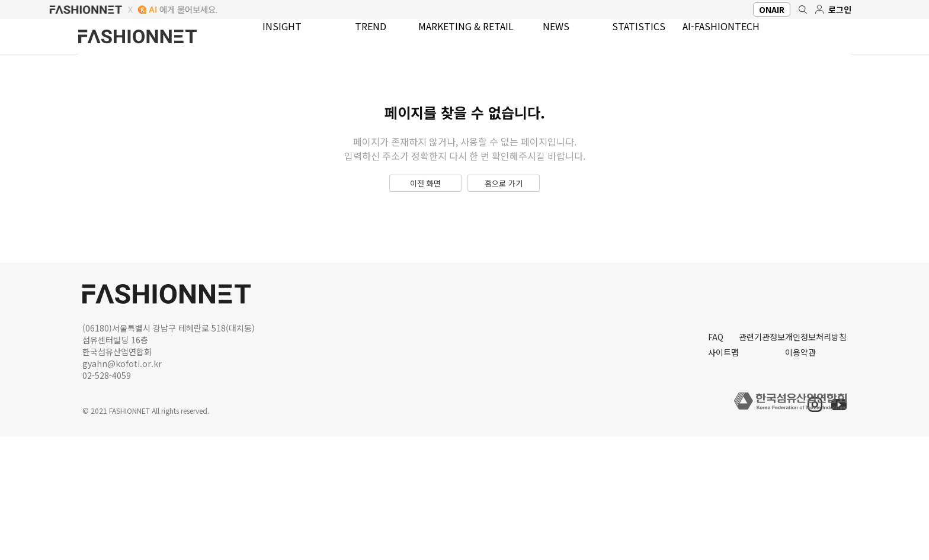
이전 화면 (415, 247)
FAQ (587, 452)
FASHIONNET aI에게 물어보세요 (464, 9)
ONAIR (759, 9)
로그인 (839, 9)
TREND (359, 42)
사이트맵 (597, 471)
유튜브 (837, 411)
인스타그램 (808, 411)
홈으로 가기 (514, 247)
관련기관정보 (695, 452)
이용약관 (793, 471)
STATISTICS (622, 42)
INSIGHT (275, 42)
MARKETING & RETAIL (454, 42)
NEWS (543, 42)
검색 (796, 9)
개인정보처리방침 (811, 452)
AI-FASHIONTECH (714, 42)
